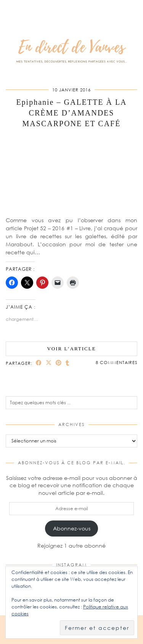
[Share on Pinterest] (59, 363)
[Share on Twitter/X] (49, 363)
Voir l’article (71, 349)
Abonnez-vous (72, 528)
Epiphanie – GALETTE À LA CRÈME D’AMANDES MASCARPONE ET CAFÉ (71, 113)
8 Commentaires (116, 362)
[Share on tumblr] (67, 363)
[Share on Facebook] (39, 363)
